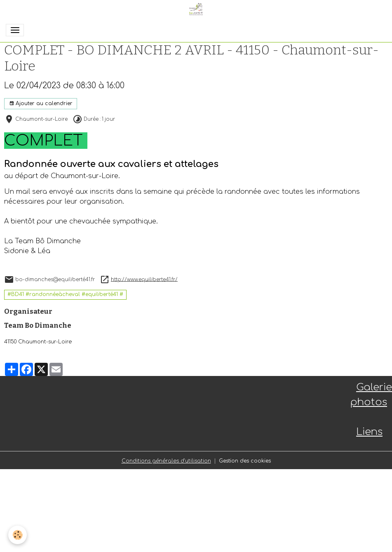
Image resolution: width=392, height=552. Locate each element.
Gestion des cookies (245, 461)
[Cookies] (18, 535)
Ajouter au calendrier (41, 104)
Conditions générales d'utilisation (166, 461)
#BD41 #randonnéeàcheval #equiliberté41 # (65, 294)
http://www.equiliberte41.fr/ (144, 279)
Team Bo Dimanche (38, 325)
